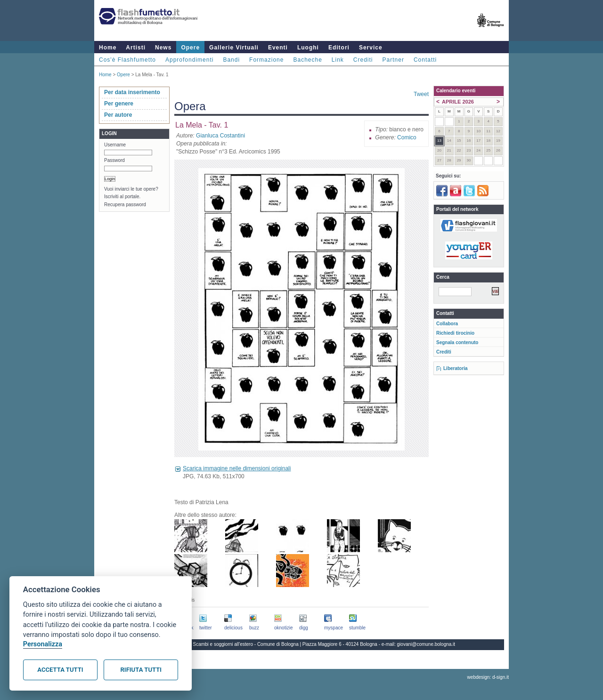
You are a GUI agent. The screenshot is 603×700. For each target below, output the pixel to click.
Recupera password (125, 205)
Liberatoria (456, 368)
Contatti (425, 60)
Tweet (421, 94)
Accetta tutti (60, 670)
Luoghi (308, 48)
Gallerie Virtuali (234, 48)
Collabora (447, 324)
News (163, 48)
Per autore (118, 115)
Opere (190, 48)
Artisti (136, 48)
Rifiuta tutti (141, 670)
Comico (407, 137)
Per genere (119, 104)
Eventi (278, 48)
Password (114, 160)
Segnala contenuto (457, 342)
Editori (339, 48)
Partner (393, 60)
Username (115, 145)
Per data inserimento (132, 92)
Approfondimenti (189, 60)
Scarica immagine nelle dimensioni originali (237, 468)
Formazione (266, 60)
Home (108, 48)
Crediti (363, 60)
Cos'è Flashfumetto (127, 60)
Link (338, 60)
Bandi (231, 60)
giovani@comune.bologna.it (426, 644)
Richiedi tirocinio (455, 333)
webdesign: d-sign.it (488, 677)
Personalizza (43, 644)
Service (371, 48)
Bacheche (307, 60)
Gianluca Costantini (220, 136)
